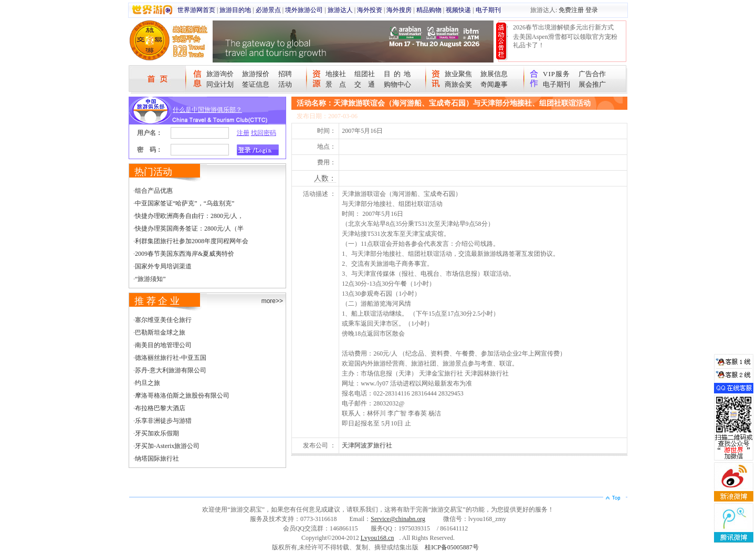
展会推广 (592, 84)
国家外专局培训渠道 (163, 266)
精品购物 (429, 10)
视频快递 (458, 10)
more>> (272, 301)
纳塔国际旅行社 (157, 459)
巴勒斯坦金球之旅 (160, 332)
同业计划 (220, 84)
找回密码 (264, 133)
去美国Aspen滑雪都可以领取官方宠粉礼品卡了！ (565, 41)
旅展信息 (494, 74)
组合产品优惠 (154, 191)
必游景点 (268, 10)
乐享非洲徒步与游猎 (163, 421)
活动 (285, 84)
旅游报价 (256, 74)
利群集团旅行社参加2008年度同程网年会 (192, 241)
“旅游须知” (150, 279)
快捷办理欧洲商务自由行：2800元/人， (189, 216)
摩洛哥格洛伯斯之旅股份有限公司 (182, 395)
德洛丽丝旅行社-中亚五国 (171, 358)
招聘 (285, 74)
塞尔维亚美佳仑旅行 (163, 320)
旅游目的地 (235, 10)
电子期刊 (488, 10)
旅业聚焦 (458, 74)
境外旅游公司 (304, 10)
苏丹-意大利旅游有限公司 (171, 370)
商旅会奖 (458, 84)
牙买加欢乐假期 (157, 433)
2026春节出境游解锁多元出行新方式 (563, 27)
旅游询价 (220, 74)
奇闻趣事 (494, 84)
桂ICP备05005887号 (452, 547)
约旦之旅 (148, 383)
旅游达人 (340, 10)
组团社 (365, 74)
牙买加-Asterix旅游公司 (167, 446)
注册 (243, 133)
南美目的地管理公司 (163, 345)
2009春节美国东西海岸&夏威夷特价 (185, 254)
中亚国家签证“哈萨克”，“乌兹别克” (185, 203)
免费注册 (571, 10)
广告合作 (592, 74)
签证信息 (256, 84)
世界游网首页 (196, 10)
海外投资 (370, 10)
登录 (592, 10)
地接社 (336, 74)
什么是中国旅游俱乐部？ (207, 110)
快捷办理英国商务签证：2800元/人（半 (189, 228)
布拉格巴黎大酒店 (160, 408)
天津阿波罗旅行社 (367, 445)
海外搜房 (399, 10)
